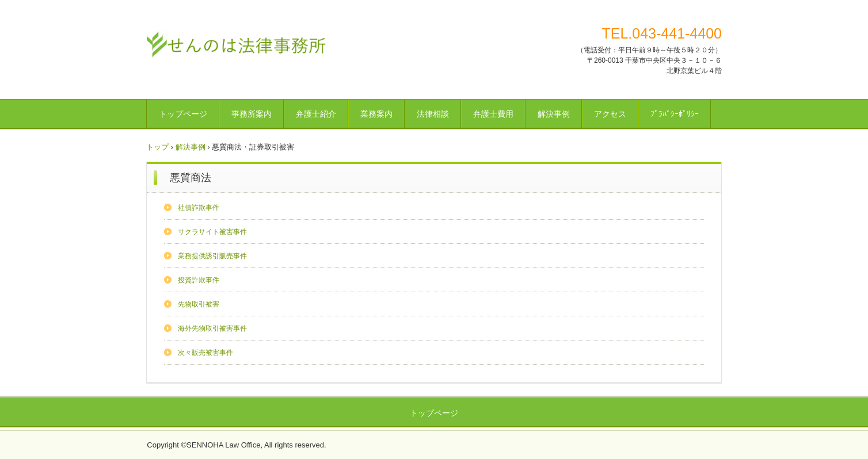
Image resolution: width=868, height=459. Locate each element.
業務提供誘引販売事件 (212, 256)
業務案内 (376, 114)
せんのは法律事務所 (236, 43)
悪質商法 (191, 178)
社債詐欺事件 (199, 208)
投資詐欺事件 (199, 280)
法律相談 (433, 114)
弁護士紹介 (316, 114)
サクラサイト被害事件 (212, 232)
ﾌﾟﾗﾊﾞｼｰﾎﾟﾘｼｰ (675, 114)
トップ (157, 147)
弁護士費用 (493, 114)
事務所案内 (252, 114)
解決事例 (554, 114)
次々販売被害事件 (205, 353)
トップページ (183, 114)
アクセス (610, 114)
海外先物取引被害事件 (212, 328)
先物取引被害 (199, 304)
